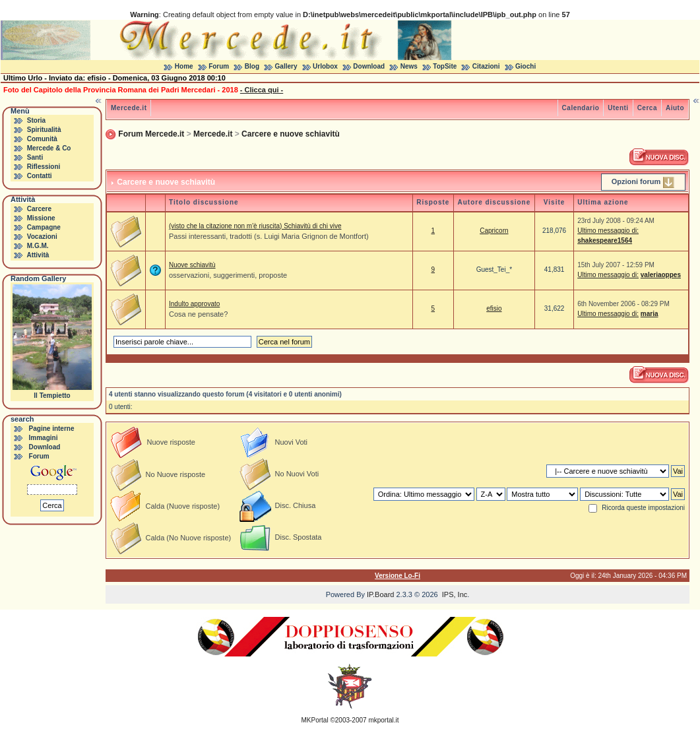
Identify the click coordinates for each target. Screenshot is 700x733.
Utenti (618, 108)
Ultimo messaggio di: (608, 231)
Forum (219, 66)
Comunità (42, 139)
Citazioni (486, 66)
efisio (494, 308)
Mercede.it (129, 108)
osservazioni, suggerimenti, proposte (228, 275)
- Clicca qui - (262, 90)
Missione (41, 218)
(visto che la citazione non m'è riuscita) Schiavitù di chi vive (255, 226)
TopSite (445, 66)
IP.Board (380, 594)
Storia (36, 120)
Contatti (40, 176)
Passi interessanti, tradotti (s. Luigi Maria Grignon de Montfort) (269, 236)
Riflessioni (44, 167)
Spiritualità (44, 130)
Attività (38, 255)
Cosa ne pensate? (198, 314)
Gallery (286, 66)
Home (184, 66)
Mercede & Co (49, 148)
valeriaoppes (661, 275)
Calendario (581, 108)
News (409, 66)
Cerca (647, 108)
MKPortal (315, 720)
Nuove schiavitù (192, 265)
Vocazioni (42, 237)
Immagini (44, 438)
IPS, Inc (455, 594)
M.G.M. (38, 246)
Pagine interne (52, 429)
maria (650, 314)
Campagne (44, 227)
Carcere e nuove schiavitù (291, 134)
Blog (252, 66)
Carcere (39, 209)
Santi (35, 157)
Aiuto (675, 108)
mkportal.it (383, 720)
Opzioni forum (636, 181)
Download (369, 66)
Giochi (525, 66)
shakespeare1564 (605, 240)
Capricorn (494, 231)
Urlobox (325, 66)
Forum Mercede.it (151, 134)
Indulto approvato (194, 304)
